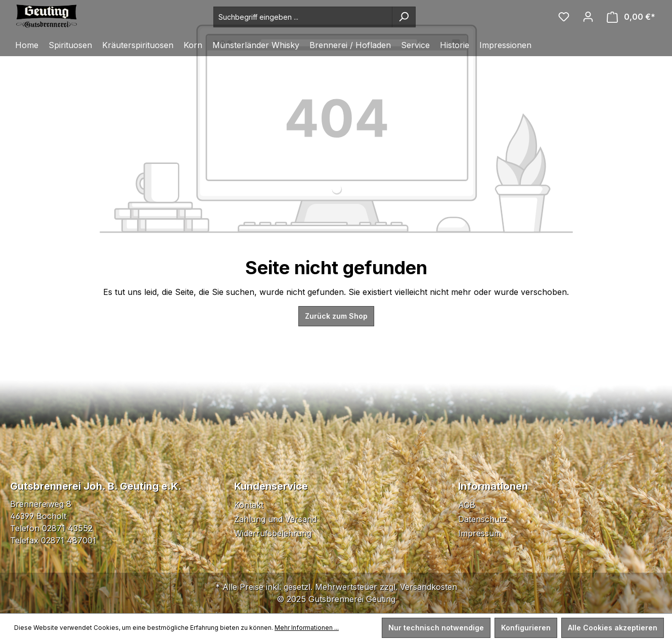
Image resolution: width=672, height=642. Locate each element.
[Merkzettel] (564, 17)
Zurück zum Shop (336, 316)
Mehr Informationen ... (307, 628)
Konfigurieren (526, 628)
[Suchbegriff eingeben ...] (303, 17)
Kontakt (249, 505)
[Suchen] (404, 17)
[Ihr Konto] (588, 17)
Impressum (480, 533)
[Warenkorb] (631, 17)
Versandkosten (429, 587)
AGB (467, 505)
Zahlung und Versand (275, 519)
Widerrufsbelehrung (273, 533)
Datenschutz (482, 519)
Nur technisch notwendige (436, 628)
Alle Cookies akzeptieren (613, 628)
